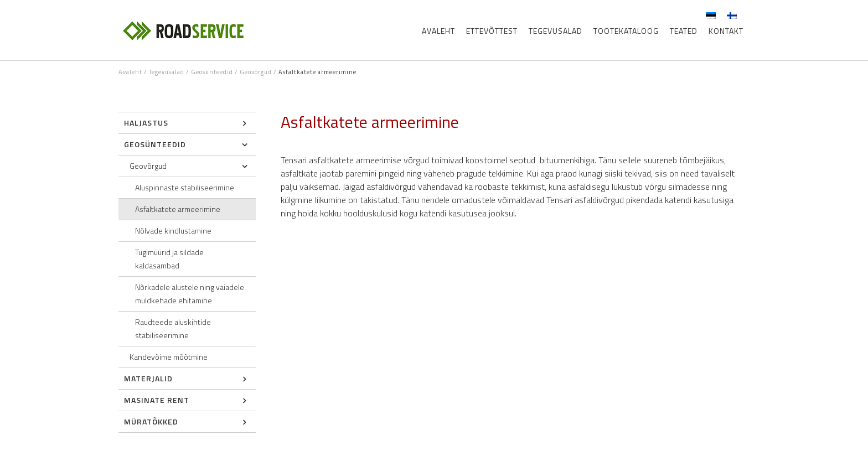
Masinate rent (157, 400)
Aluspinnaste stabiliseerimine (185, 187)
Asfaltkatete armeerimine (178, 209)
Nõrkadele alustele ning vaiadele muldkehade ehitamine (190, 294)
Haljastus (146, 123)
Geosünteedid (212, 72)
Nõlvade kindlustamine (173, 231)
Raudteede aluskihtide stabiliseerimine (173, 328)
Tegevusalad (556, 31)
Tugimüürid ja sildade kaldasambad (169, 259)
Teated (684, 31)
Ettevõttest (492, 31)
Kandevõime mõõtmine (169, 357)
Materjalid (148, 378)
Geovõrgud (256, 72)
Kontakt (726, 31)
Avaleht (438, 31)
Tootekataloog (626, 31)
